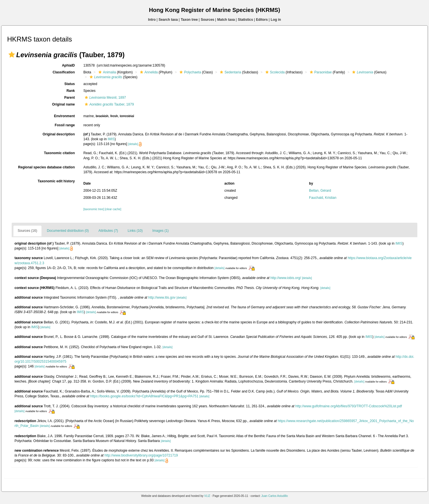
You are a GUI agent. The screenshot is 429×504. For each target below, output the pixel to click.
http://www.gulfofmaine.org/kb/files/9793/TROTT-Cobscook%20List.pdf (349, 406)
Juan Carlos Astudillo (274, 496)
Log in (276, 20)
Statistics (245, 20)
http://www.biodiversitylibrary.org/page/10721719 (141, 455)
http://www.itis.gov (162, 298)
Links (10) (135, 231)
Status (70, 84)
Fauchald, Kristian (323, 198)
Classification (64, 72)
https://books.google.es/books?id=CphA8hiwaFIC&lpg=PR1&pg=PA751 (144, 396)
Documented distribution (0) (68, 231)
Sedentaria (230, 72)
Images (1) (161, 231)
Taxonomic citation (59, 153)
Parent (70, 98)
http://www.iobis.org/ (286, 278)
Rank (71, 91)
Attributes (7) (108, 231)
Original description (59, 134)
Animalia (107, 72)
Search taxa (168, 20)
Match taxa (226, 20)
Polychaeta (189, 72)
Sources (208, 20)
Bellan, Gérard (320, 191)
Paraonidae (320, 72)
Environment (64, 116)
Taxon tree (189, 20)
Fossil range (65, 125)
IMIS (111, 139)
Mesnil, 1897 (105, 98)
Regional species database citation (47, 167)
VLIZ (207, 496)
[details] (133, 144)
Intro (152, 20)
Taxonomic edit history (56, 181)
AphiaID (68, 65)
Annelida (148, 72)
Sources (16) (27, 231)
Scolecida (274, 72)
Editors (262, 20)
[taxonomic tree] (94, 209)
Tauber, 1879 (109, 104)
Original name (63, 104)
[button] (12, 55)
